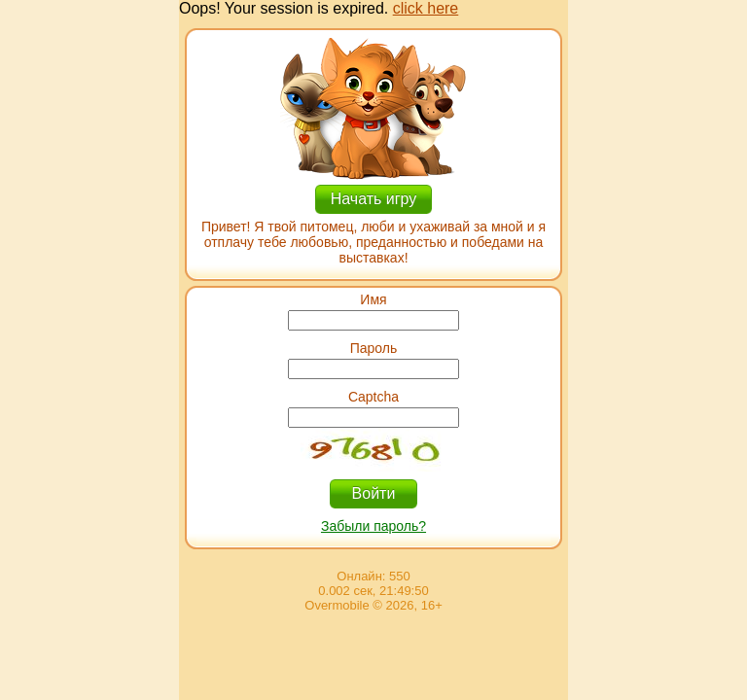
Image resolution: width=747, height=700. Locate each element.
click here (426, 8)
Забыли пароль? (373, 526)
